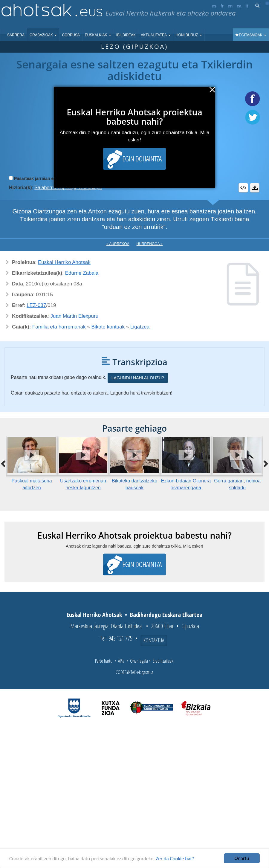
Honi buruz (189, 35)
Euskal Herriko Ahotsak (64, 262)
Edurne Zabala (82, 273)
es (214, 6)
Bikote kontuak (108, 327)
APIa (121, 661)
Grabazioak (43, 35)
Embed (243, 188)
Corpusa (71, 35)
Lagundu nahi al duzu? (138, 378)
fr (222, 6)
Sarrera (16, 35)
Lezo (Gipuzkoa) (134, 46)
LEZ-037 (36, 305)
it (247, 6)
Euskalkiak (98, 35)
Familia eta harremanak (59, 327)
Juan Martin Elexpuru (75, 316)
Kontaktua (154, 640)
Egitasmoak (251, 35)
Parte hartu (104, 661)
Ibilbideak (126, 35)
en (230, 6)
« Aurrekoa (118, 244)
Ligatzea (140, 327)
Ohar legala (139, 661)
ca (239, 6)
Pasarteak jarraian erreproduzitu (46, 178)
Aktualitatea (156, 35)
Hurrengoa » (150, 244)
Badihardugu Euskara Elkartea (166, 615)
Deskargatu (255, 188)
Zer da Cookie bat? (175, 859)
